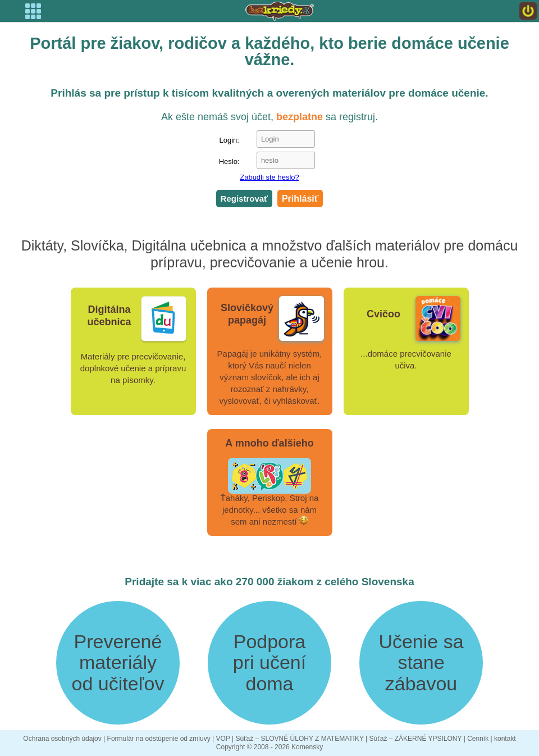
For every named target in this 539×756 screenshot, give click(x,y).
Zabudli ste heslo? (269, 177)
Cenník (478, 739)
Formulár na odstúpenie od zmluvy (159, 739)
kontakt (505, 739)
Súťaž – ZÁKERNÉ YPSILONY (416, 739)
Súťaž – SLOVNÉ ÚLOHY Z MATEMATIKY (299, 739)
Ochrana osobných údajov (62, 739)
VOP (223, 739)
